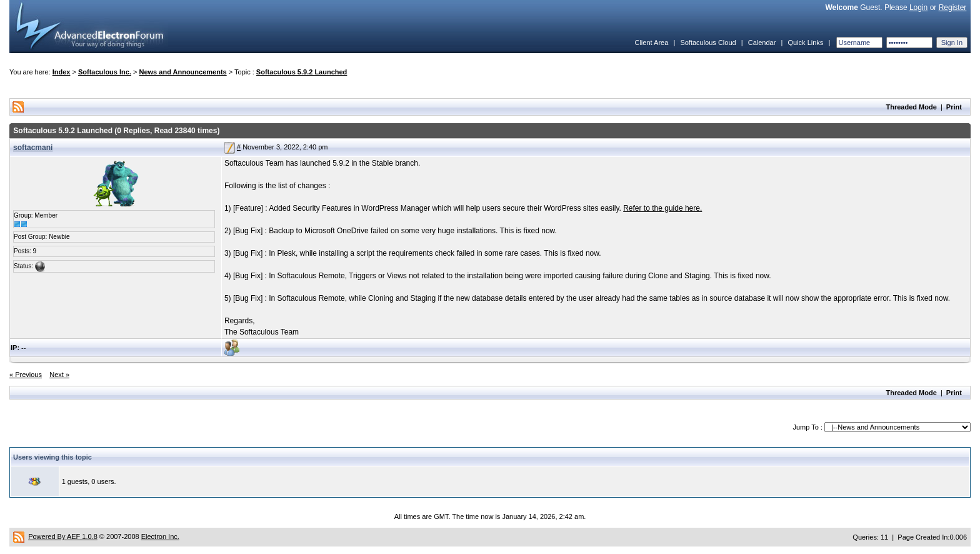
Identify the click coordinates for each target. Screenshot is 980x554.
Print (954, 107)
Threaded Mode (912, 107)
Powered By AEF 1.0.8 (63, 536)
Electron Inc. (160, 536)
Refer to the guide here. (662, 208)
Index (62, 72)
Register (953, 8)
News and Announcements (183, 72)
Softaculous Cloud (708, 43)
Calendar (762, 43)
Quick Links (805, 43)
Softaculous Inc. (105, 72)
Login (918, 8)
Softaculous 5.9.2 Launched (302, 72)
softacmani (33, 148)
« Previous (26, 375)
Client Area (651, 43)
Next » (59, 375)
